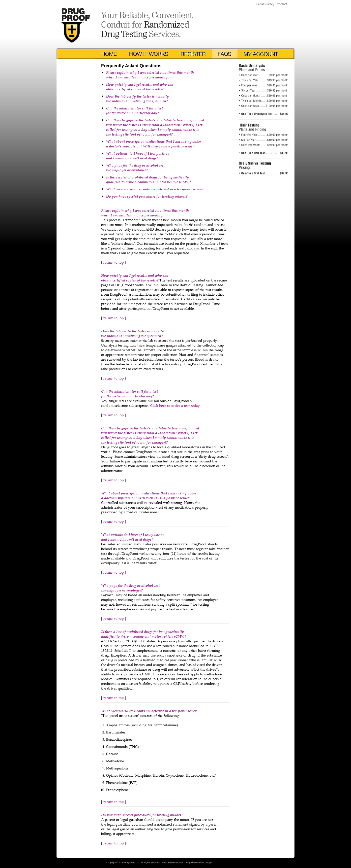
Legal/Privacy (265, 4)
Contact (282, 4)
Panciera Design (204, 863)
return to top (114, 262)
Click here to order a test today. (175, 405)
